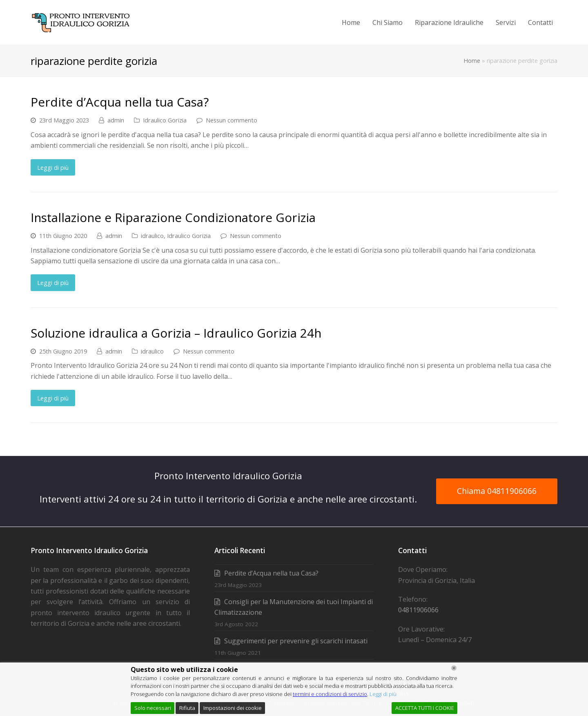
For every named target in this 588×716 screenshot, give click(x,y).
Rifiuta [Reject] (187, 708)
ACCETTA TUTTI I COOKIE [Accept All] (425, 708)
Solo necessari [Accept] (153, 708)
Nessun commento (232, 120)
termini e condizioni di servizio (330, 694)
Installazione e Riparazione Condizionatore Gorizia (173, 217)
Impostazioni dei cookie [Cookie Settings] (233, 708)
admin (116, 120)
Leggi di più (53, 167)
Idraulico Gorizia (165, 120)
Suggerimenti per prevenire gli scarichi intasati (296, 641)
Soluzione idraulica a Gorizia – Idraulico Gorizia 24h (176, 333)
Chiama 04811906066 (497, 491)
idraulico (152, 236)
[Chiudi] (454, 668)
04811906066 (418, 610)
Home (472, 61)
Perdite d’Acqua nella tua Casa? (120, 102)
